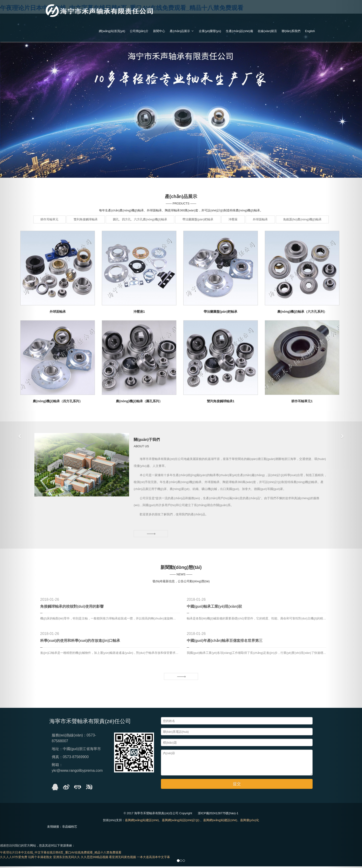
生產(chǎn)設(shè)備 (239, 31)
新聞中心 (159, 31)
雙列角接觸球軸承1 (221, 401)
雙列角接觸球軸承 (86, 219)
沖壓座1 (139, 312)
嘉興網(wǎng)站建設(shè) (142, 822)
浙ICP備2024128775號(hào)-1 (218, 815)
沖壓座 (233, 219)
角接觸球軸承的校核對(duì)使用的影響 (72, 608)
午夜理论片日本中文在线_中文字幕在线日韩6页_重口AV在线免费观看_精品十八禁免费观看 (61, 854)
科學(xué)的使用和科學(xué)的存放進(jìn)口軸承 (80, 642)
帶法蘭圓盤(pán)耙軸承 (198, 219)
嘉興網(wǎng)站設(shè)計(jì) (181, 822)
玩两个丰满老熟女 (40, 859)
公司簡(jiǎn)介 (139, 31)
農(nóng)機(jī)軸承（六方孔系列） (302, 312)
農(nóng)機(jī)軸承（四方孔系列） (58, 401)
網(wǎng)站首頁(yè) (112, 31)
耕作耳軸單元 (49, 219)
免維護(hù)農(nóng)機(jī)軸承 (302, 219)
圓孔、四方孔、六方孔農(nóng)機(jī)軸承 (140, 219)
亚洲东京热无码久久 (67, 859)
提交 (237, 785)
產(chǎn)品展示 (182, 31)
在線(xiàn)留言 (267, 31)
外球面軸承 (260, 219)
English (310, 31)
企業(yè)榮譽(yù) (210, 31)
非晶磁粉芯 (70, 828)
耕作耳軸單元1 (302, 401)
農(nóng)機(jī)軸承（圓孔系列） (139, 401)
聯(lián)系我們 (291, 31)
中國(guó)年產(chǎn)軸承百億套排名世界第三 (225, 642)
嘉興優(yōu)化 (250, 822)
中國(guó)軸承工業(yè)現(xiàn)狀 (214, 608)
